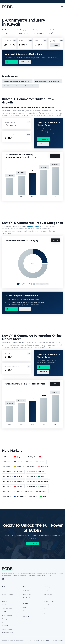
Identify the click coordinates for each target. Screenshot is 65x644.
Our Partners (48, 594)
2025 (56, 240)
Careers (47, 598)
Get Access (25, 62)
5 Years (55, 156)
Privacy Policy (45, 640)
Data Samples (27, 598)
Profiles (4, 591)
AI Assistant (5, 605)
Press (46, 608)
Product (4, 587)
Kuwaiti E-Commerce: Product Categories (48, 81)
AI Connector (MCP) (7, 633)
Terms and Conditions (57, 640)
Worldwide (40, 33)
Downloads (5, 626)
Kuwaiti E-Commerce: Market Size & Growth (17, 81)
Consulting (26, 616)
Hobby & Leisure (23, 33)
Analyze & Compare (7, 594)
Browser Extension (7, 629)
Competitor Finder (7, 598)
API (3, 622)
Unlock (55, 45)
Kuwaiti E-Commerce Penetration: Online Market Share (21, 86)
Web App (5, 619)
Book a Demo (11, 62)
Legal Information (34, 640)
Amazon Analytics (7, 615)
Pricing (46, 614)
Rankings (5, 601)
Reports (25, 611)
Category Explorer (7, 608)
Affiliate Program (49, 601)
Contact (47, 605)
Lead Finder (5, 612)
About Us (47, 591)
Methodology (27, 591)
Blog (25, 607)
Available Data (27, 594)
